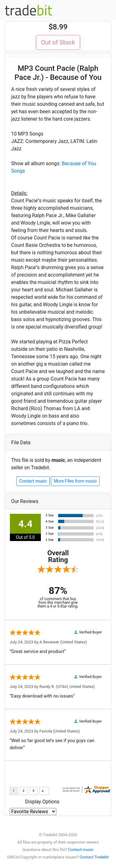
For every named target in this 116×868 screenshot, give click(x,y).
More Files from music (75, 481)
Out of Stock (58, 42)
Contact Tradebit (94, 857)
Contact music (33, 481)
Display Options (42, 802)
